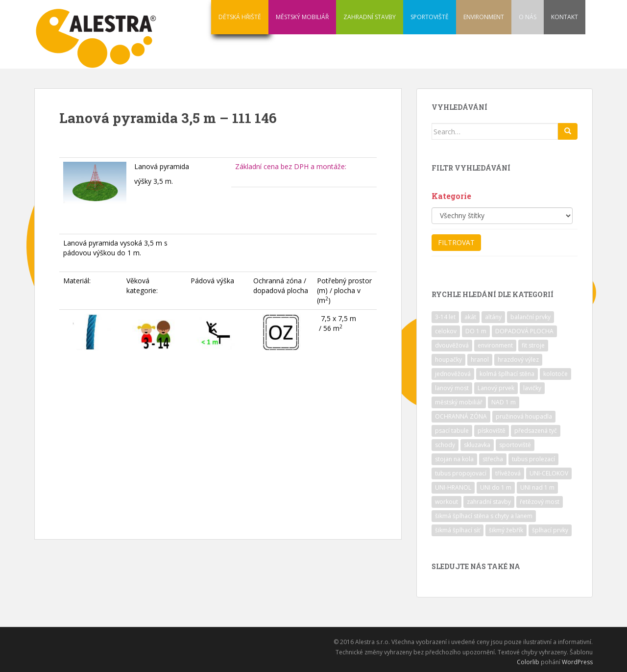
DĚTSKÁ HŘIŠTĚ (240, 17)
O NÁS (528, 17)
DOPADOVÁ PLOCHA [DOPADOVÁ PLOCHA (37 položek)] (524, 331)
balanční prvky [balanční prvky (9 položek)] (531, 317)
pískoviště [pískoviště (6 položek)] (492, 431)
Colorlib (528, 662)
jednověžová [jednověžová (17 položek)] (453, 374)
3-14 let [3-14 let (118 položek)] (445, 317)
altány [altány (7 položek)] (493, 317)
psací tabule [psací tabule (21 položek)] (452, 431)
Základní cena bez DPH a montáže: (291, 166)
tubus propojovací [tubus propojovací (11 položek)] (461, 473)
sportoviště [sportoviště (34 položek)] (515, 445)
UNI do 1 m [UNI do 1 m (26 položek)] (496, 487)
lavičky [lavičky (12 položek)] (532, 388)
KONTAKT (565, 17)
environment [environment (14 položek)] (495, 345)
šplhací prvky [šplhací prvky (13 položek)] (550, 530)
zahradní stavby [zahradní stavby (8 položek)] (489, 502)
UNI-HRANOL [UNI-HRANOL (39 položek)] (453, 487)
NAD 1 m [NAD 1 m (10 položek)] (504, 402)
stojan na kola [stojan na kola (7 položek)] (454, 459)
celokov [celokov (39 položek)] (446, 331)
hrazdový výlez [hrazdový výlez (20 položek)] (518, 360)
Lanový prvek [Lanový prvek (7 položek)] (496, 388)
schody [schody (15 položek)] (445, 445)
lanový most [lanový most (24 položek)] (452, 388)
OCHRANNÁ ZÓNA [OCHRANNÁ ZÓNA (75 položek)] (461, 416)
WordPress (577, 662)
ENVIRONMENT (484, 17)
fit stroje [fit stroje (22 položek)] (533, 345)
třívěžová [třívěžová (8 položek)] (508, 473)
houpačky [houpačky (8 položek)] (448, 360)
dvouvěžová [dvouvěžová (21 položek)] (452, 345)
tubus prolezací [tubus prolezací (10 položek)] (533, 459)
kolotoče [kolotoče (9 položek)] (555, 374)
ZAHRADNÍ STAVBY (370, 17)
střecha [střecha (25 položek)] (493, 459)
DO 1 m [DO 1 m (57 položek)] (476, 331)
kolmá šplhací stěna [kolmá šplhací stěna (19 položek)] (507, 374)
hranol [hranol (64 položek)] (480, 360)
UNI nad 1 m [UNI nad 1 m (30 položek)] (537, 487)
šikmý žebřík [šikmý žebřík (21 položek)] (506, 530)
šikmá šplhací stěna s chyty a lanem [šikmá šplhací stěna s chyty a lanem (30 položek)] (484, 516)
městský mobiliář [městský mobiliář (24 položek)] (459, 402)
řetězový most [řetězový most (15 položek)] (540, 502)
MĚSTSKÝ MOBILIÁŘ (302, 17)
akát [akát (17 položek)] (470, 317)
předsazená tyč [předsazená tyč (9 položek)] (536, 431)
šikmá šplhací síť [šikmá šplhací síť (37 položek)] (458, 530)
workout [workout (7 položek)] (446, 502)
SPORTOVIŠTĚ (430, 17)
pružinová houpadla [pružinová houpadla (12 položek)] (524, 416)
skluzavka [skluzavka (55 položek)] (477, 445)
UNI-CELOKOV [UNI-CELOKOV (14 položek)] (549, 473)
